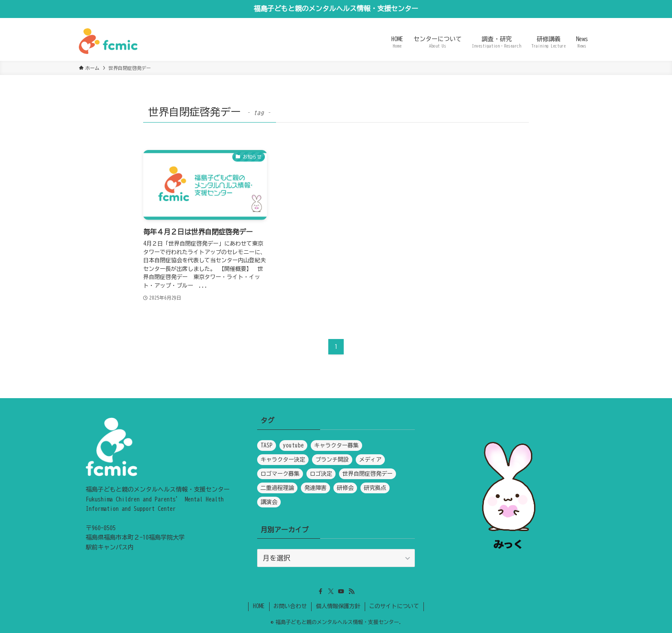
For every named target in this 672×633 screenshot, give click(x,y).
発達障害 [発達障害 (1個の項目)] (315, 488)
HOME (259, 606)
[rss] (351, 591)
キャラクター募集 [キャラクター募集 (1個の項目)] (336, 445)
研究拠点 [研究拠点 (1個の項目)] (375, 488)
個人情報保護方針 (338, 606)
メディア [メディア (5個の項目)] (370, 460)
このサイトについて (394, 606)
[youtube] (341, 591)
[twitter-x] (331, 591)
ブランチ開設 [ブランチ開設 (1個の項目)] (332, 460)
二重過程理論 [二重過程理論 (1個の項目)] (277, 488)
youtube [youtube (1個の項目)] (293, 445)
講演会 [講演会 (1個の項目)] (269, 502)
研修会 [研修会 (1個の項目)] (345, 488)
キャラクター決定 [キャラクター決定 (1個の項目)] (283, 460)
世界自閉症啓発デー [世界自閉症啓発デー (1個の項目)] (367, 474)
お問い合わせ (290, 606)
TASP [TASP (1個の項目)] (267, 445)
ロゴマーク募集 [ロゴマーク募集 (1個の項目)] (280, 474)
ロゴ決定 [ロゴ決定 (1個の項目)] (321, 474)
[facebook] (321, 591)
